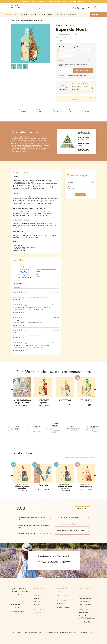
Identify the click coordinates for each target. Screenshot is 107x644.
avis (65, 37)
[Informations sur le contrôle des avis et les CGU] (32, 275)
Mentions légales (16, 632)
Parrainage (59, 592)
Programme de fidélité (63, 595)
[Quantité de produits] (65, 70)
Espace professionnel (40, 616)
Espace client (38, 613)
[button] (12, 390)
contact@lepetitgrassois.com (88, 622)
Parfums (16, 20)
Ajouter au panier (82, 70)
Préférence (79, 47)
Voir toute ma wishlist (63, 607)
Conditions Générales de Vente (33, 632)
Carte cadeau (37, 604)
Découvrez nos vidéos (17, 612)
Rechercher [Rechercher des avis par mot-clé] (35, 287)
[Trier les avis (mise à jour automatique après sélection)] (36, 283)
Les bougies (37, 595)
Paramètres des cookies (87, 632)
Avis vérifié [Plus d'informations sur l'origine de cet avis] (56, 292)
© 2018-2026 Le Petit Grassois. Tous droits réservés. (61, 632)
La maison (37, 601)
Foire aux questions (85, 604)
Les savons (37, 598)
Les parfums (37, 592)
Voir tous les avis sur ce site (24, 277)
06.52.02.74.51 (83, 613)
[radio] (62, 51)
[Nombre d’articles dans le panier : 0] (89, 8)
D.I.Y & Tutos (83, 595)
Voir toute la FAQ (83, 508)
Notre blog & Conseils (86, 598)
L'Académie (96, 15)
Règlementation (84, 601)
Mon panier (61, 604)
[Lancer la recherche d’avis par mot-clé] (58, 287)
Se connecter (79, 9)
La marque (82, 592)
